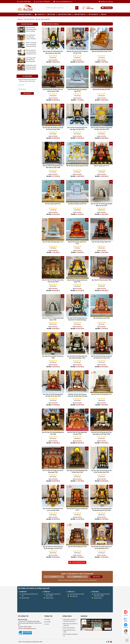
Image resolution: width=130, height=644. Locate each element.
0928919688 (90, 9)
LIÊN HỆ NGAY (27, 93)
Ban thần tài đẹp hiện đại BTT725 (77, 204)
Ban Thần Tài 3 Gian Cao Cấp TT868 (102, 280)
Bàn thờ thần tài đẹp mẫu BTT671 (77, 242)
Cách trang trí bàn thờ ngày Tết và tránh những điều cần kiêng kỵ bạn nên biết (31, 61)
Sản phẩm (48, 622)
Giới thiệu (48, 620)
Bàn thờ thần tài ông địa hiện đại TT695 (77, 166)
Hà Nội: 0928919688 (24, 2)
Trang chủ (20, 19)
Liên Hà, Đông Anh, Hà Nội (77, 594)
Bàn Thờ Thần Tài (29, 19)
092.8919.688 (98, 598)
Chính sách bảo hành (69, 628)
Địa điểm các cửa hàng (106, 2)
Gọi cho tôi (96, 577)
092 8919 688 (25, 598)
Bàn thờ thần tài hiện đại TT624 (102, 89)
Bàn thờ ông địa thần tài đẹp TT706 (101, 51)
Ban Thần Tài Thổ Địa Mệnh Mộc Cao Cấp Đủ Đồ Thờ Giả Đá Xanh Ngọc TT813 (77, 320)
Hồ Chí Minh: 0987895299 (42, 2)
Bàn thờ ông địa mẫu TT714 (102, 166)
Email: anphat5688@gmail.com (63, 2)
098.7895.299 (74, 596)
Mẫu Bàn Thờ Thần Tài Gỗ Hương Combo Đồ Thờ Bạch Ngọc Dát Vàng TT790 (77, 396)
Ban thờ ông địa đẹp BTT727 (53, 204)
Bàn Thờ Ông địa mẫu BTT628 (102, 318)
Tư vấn (47, 624)
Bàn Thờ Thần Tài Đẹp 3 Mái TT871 (101, 242)
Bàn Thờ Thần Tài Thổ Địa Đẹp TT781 (102, 394)
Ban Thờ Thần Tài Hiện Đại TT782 (77, 547)
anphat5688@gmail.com (30, 629)
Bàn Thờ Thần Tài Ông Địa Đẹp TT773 (53, 242)
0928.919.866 (50, 598)
